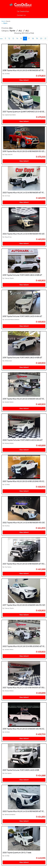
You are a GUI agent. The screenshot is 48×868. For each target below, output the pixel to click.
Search (3, 21)
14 (17, 38)
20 (41, 38)
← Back (4, 23)
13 (13, 38)
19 (37, 38)
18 (33, 38)
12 (9, 38)
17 (29, 38)
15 (21, 38)
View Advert (24, 80)
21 (45, 38)
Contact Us (21, 15)
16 (25, 38)
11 (5, 38)
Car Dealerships (23, 11)
